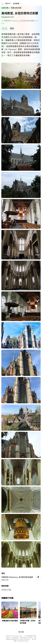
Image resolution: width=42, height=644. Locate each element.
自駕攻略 (5, 8)
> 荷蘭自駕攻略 (15, 8)
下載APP (6, 3)
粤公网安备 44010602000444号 (25, 640)
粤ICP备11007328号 (26, 638)
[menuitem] (6, 3)
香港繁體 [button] (18, 4)
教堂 (12, 29)
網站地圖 (21, 632)
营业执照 (15, 638)
